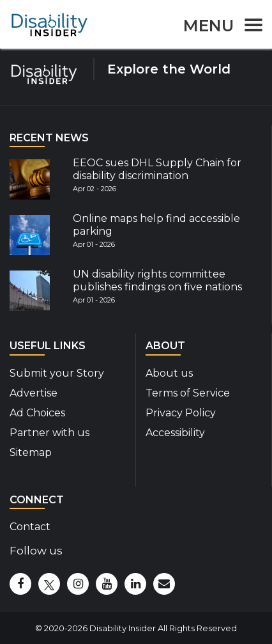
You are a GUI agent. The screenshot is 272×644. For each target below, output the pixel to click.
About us (169, 373)
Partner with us (49, 433)
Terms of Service (188, 393)
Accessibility (175, 433)
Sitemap (31, 452)
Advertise (34, 393)
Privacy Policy (181, 413)
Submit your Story (57, 373)
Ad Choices (37, 413)
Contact (30, 527)
